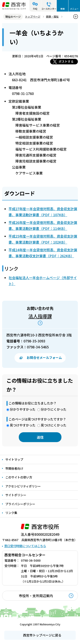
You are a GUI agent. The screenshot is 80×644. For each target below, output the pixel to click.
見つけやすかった (23, 425)
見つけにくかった (54, 425)
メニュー (74, 9)
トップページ (33, 16)
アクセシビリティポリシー (23, 486)
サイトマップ (14, 459)
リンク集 (11, 513)
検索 (63, 9)
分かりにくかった (54, 409)
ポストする (66, 61)
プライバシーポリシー (20, 504)
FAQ (35, 9)
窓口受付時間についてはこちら (25, 546)
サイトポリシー (16, 495)
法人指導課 (40, 316)
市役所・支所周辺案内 (36, 596)
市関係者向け (14, 468)
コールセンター (49, 9)
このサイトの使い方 (19, 477)
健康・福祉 (52, 16)
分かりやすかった (23, 409)
